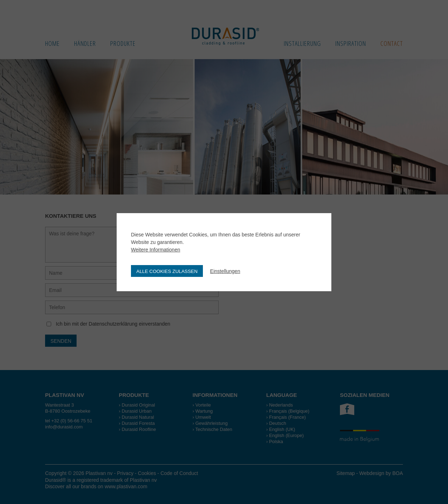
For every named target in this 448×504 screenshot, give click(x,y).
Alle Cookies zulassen (167, 271)
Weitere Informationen (155, 250)
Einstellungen (225, 271)
